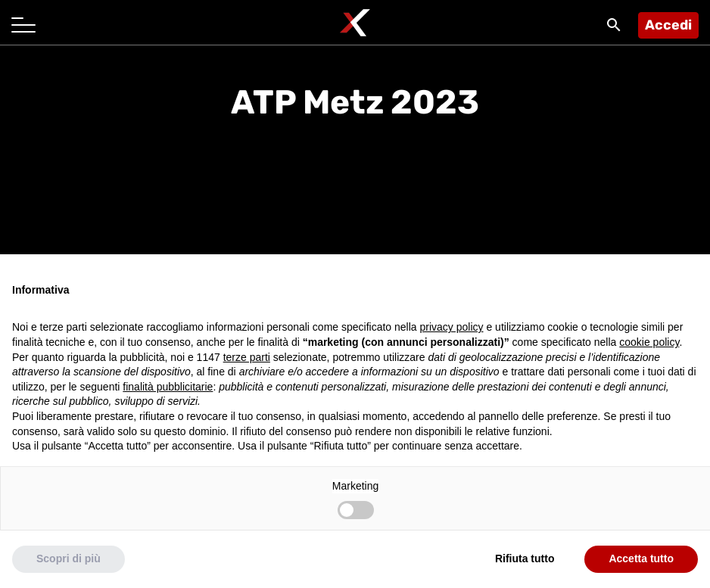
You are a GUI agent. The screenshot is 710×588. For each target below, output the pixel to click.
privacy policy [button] (452, 327)
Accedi (668, 25)
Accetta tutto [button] (641, 558)
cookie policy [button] (649, 342)
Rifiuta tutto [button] (525, 558)
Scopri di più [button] (69, 558)
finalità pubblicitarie (168, 387)
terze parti (247, 357)
